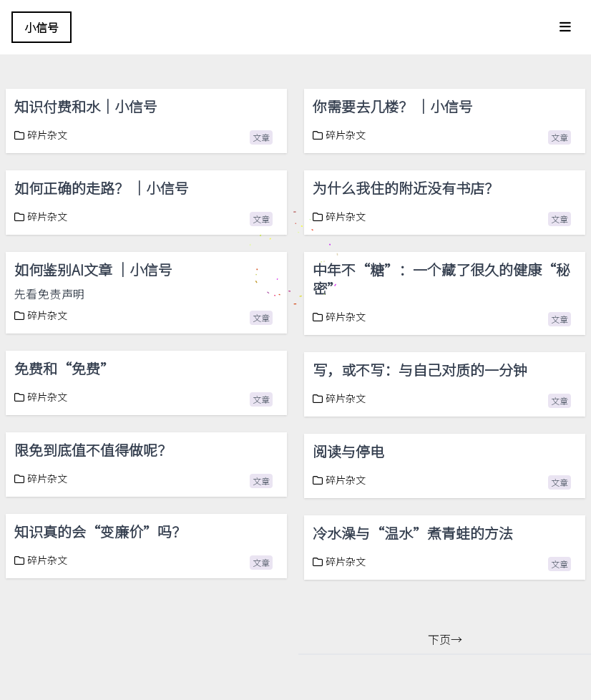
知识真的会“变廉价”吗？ (100, 531)
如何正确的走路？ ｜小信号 (102, 188)
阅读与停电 (348, 451)
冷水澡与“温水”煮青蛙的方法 (413, 533)
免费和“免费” (64, 368)
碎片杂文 (41, 135)
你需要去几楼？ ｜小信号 (393, 106)
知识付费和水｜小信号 (86, 106)
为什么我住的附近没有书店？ (406, 188)
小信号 (41, 27)
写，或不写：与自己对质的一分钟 (421, 370)
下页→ (445, 639)
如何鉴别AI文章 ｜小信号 (93, 269)
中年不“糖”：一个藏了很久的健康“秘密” (441, 279)
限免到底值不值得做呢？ (93, 450)
